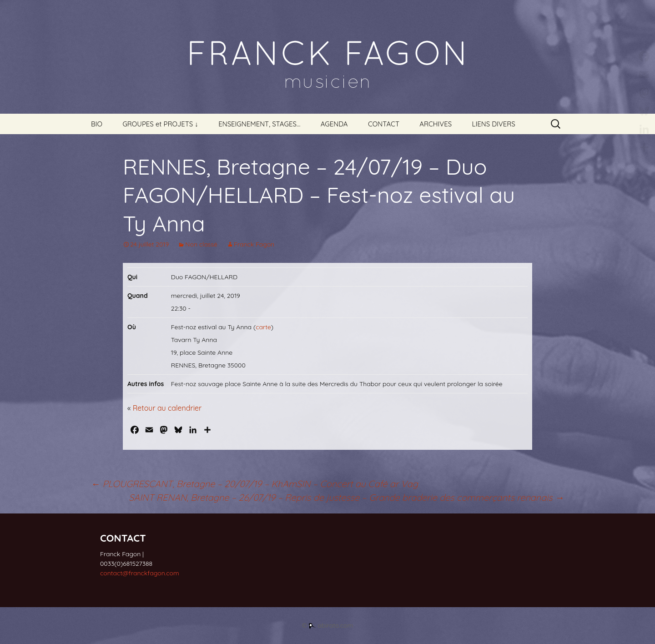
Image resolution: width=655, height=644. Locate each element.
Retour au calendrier (167, 408)
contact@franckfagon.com (140, 573)
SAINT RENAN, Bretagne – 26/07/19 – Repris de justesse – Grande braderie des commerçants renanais (346, 497)
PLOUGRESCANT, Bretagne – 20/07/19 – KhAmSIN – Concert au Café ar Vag (254, 484)
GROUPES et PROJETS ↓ (160, 124)
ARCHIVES (436, 124)
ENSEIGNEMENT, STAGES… (259, 124)
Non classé (201, 244)
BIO (97, 124)
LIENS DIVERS (494, 124)
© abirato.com (328, 625)
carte (263, 327)
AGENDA (334, 124)
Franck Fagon (254, 244)
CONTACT (384, 124)
